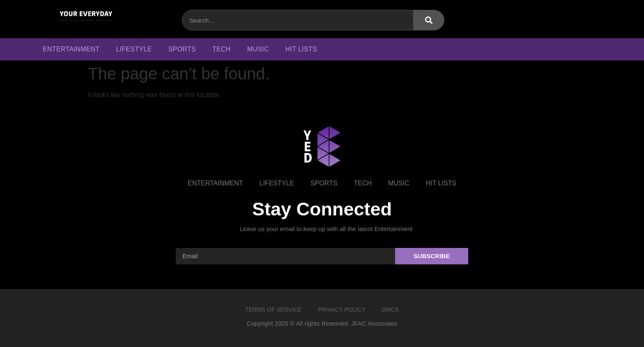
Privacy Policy (342, 310)
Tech (222, 49)
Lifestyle (134, 49)
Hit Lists (301, 49)
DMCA (390, 310)
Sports (182, 49)
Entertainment (71, 49)
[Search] (429, 20)
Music (258, 49)
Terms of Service (273, 310)
